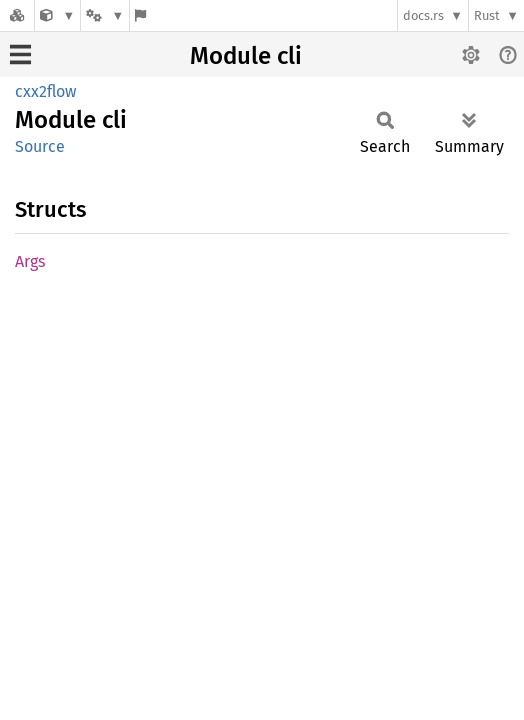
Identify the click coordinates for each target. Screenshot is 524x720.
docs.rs (423, 15)
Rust (487, 15)
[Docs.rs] (17, 15)
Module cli (246, 56)
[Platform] (105, 15)
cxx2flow (45, 91)
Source (40, 146)
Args (30, 261)
